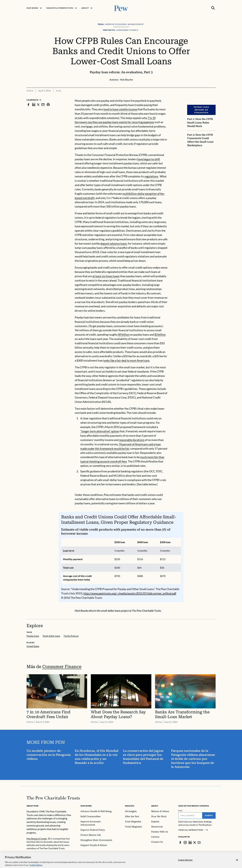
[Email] (190, 815)
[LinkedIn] (190, 843)
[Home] (53, 798)
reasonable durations (132, 440)
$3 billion (160, 334)
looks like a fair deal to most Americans (126, 360)
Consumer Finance (62, 667)
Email (180, 811)
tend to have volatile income (120, 109)
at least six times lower (106, 276)
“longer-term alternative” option (100, 431)
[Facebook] (180, 843)
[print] (48, 105)
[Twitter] (195, 843)
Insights (130, 806)
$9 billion (124, 334)
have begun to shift (149, 159)
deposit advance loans (114, 243)
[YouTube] (199, 843)
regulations (151, 176)
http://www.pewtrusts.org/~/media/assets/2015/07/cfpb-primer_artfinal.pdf (130, 593)
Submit (209, 815)
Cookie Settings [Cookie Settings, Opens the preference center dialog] (185, 862)
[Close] (237, 862)
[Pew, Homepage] (121, 8)
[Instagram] (185, 843)
